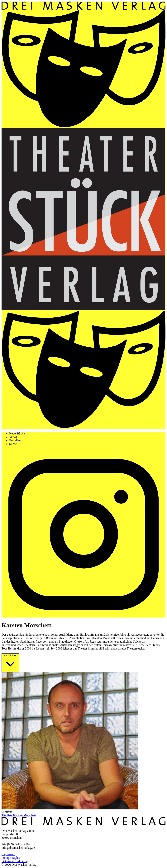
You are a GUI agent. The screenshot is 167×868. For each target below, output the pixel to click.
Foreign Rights (11, 858)
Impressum (8, 854)
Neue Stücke (17, 433)
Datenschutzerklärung (15, 861)
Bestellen (15, 440)
